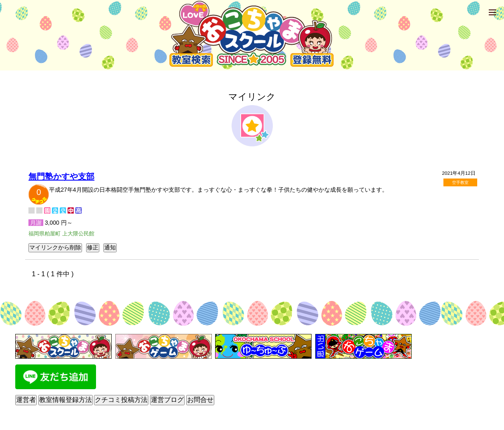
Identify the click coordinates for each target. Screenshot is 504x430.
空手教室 (460, 182)
